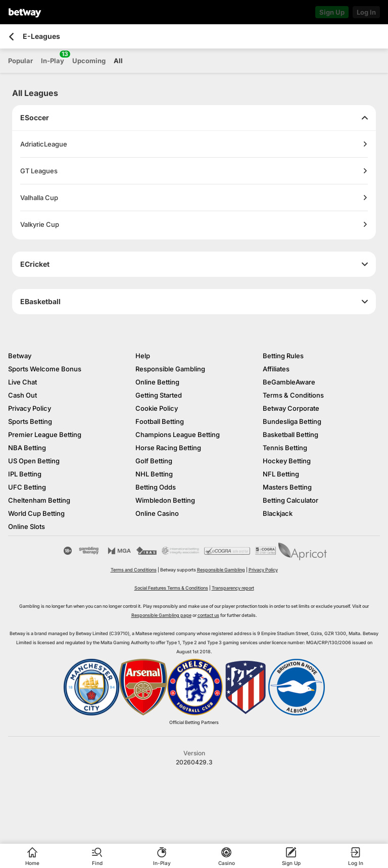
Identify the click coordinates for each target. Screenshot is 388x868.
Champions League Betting (178, 435)
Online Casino (157, 513)
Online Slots (27, 526)
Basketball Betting (290, 435)
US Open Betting (34, 461)
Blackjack (278, 513)
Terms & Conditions (293, 395)
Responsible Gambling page (161, 615)
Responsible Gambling (170, 369)
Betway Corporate (291, 408)
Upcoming (89, 61)
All (118, 61)
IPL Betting (25, 474)
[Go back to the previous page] (11, 37)
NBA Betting (27, 448)
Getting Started (159, 395)
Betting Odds (156, 487)
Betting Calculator (290, 500)
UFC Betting (27, 487)
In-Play (53, 58)
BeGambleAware (289, 382)
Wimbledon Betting (165, 500)
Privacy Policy (30, 408)
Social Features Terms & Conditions (171, 588)
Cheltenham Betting (39, 500)
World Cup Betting (36, 513)
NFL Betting (281, 474)
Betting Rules (283, 356)
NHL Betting (154, 474)
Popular (20, 61)
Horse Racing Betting (168, 448)
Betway (20, 356)
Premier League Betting (45, 435)
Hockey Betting (287, 461)
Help (143, 356)
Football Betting (160, 421)
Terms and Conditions (134, 570)
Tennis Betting (285, 448)
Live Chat (22, 382)
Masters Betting (287, 487)
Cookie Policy (157, 408)
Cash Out (22, 395)
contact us (208, 615)
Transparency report (233, 588)
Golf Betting (154, 461)
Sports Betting (30, 421)
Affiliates (276, 369)
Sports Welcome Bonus (45, 369)
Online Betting (157, 382)
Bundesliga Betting (292, 421)
